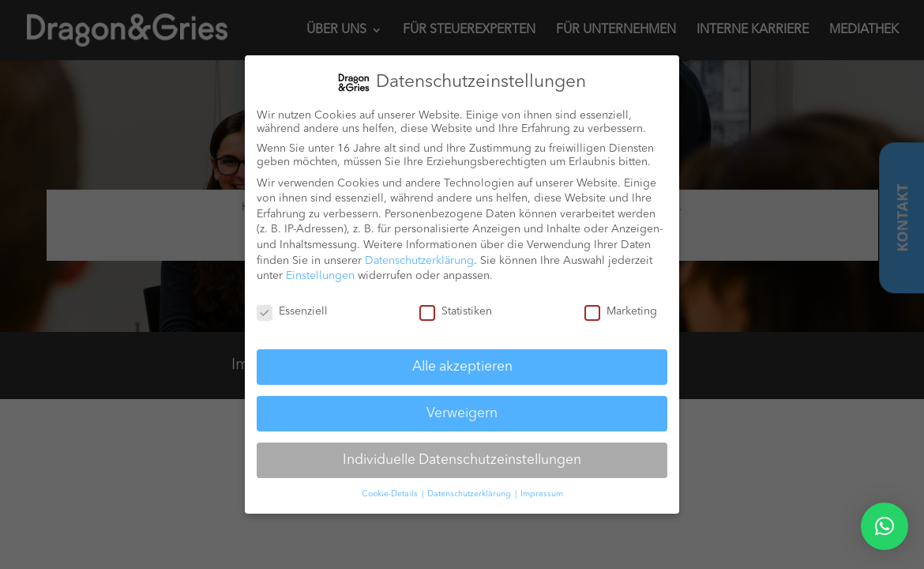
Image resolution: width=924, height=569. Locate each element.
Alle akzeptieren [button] (462, 366)
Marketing (621, 311)
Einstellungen (320, 275)
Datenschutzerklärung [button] (470, 494)
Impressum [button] (542, 494)
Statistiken (456, 311)
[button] (885, 526)
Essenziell (292, 311)
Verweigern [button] (462, 413)
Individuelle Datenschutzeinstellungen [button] (462, 460)
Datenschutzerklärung (419, 260)
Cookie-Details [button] (391, 494)
